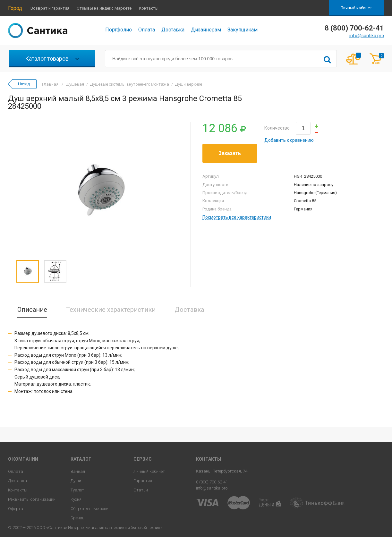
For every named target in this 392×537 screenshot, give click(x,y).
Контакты (149, 8)
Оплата (147, 30)
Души (76, 481)
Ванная (78, 471)
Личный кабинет (356, 8)
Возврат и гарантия (50, 8)
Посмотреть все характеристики (237, 217)
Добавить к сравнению (289, 140)
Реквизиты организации (32, 499)
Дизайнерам (206, 30)
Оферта (16, 509)
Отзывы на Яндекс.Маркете (104, 8)
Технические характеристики (111, 310)
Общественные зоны (90, 509)
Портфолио (119, 30)
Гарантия (143, 481)
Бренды (78, 518)
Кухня (76, 499)
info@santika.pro (367, 36)
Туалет (77, 490)
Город (15, 8)
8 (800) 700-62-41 (212, 482)
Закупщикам (243, 30)
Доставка (173, 30)
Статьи (141, 490)
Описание (32, 310)
